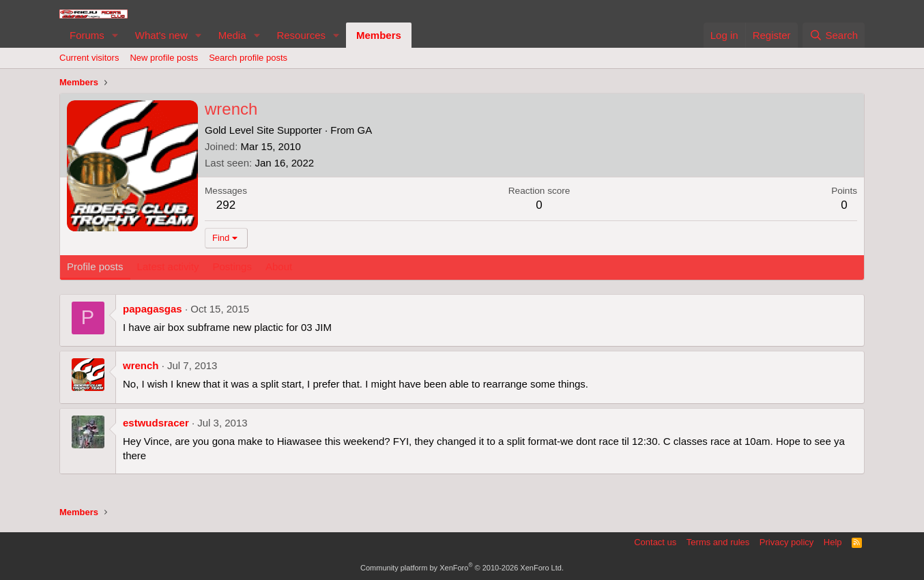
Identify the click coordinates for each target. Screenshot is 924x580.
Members (379, 35)
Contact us (655, 542)
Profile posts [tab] (95, 266)
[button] (115, 35)
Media (232, 35)
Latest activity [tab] (168, 266)
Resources (301, 35)
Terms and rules (718, 542)
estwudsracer (156, 423)
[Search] (834, 35)
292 (226, 205)
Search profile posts (248, 58)
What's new (161, 35)
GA (364, 130)
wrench (141, 365)
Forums (87, 35)
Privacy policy (786, 542)
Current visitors (89, 58)
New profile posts (164, 58)
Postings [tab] (232, 266)
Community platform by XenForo (462, 568)
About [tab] (279, 266)
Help (833, 542)
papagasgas (153, 309)
